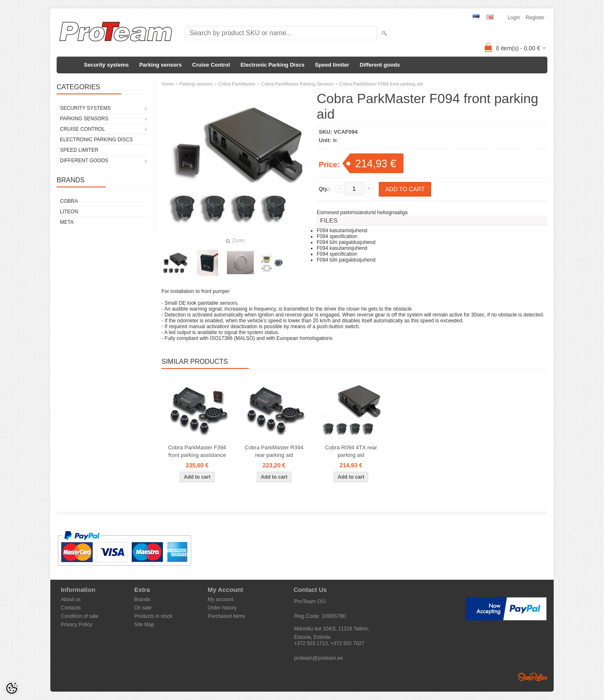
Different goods (380, 65)
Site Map (144, 625)
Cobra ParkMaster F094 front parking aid (381, 84)
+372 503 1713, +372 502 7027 (329, 643)
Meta (67, 222)
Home (168, 84)
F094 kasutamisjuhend (342, 231)
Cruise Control (211, 65)
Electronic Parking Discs (272, 65)
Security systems (106, 65)
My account (220, 599)
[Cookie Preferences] (12, 688)
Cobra (69, 201)
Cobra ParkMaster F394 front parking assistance (197, 451)
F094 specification (337, 236)
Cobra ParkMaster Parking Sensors (298, 84)
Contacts (71, 608)
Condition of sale (79, 616)
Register (535, 18)
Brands (142, 599)
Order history (222, 608)
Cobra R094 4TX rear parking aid (351, 451)
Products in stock (153, 616)
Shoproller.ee (533, 677)
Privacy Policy (77, 625)
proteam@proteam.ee (319, 658)
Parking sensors (160, 65)
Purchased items (226, 616)
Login (514, 18)
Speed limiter (332, 65)
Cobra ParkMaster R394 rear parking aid (274, 451)
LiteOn (69, 212)
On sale (143, 608)
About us (71, 599)
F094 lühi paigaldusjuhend (346, 242)
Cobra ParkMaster (237, 84)
